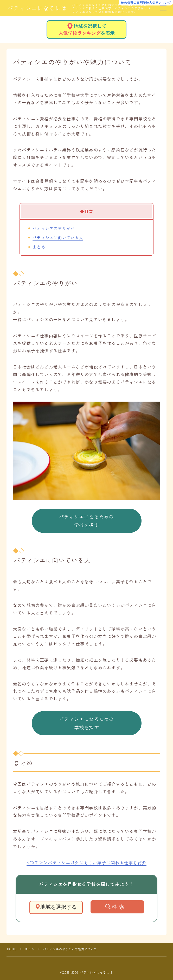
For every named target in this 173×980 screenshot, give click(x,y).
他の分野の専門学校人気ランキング (146, 2)
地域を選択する (56, 907)
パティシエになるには (37, 8)
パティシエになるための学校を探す (86, 521)
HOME (12, 949)
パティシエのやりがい (54, 228)
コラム (30, 949)
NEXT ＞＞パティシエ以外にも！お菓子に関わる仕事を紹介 (86, 862)
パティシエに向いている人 (58, 237)
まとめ (39, 247)
